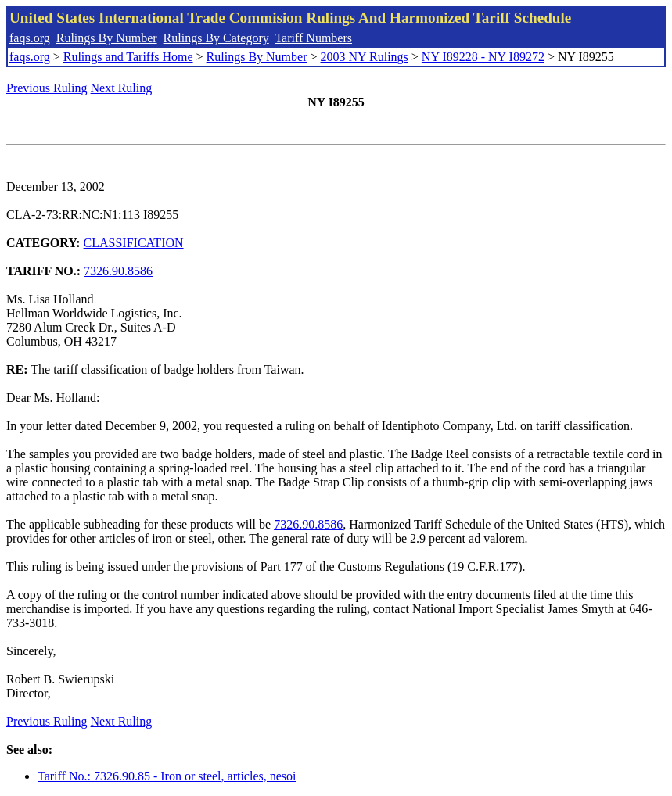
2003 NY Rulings (365, 57)
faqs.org (30, 38)
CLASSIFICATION (134, 243)
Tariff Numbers (313, 38)
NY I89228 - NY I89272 (483, 57)
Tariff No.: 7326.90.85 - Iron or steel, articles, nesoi (167, 776)
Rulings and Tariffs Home (128, 57)
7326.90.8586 (118, 271)
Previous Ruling (47, 88)
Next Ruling (122, 88)
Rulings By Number (107, 38)
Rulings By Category (216, 38)
